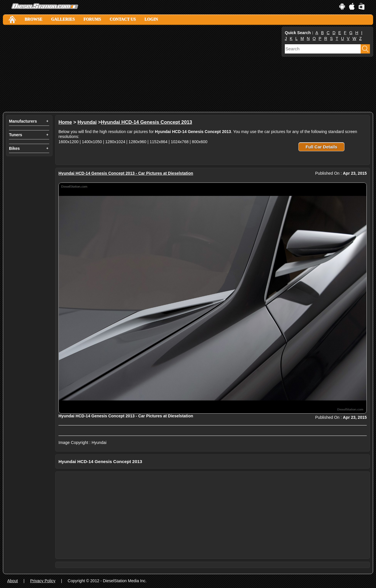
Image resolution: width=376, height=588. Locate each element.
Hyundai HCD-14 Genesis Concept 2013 (146, 122)
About (13, 581)
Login (151, 19)
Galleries (63, 19)
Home (65, 122)
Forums (92, 19)
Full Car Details (321, 147)
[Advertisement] (142, 69)
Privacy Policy (43, 581)
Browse (33, 19)
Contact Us (123, 19)
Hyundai (87, 122)
